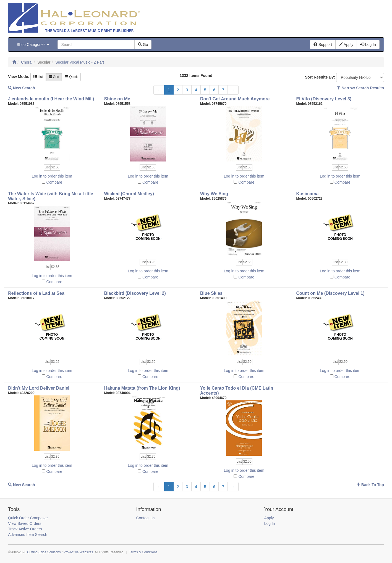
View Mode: (19, 77)
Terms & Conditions (143, 552)
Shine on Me (117, 99)
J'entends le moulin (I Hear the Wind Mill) (51, 99)
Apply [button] (346, 45)
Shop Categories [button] (33, 45)
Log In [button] (368, 45)
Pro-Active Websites (78, 552)
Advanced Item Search (28, 535)
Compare (54, 182)
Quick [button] (71, 77)
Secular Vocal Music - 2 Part (80, 62)
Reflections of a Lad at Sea (36, 293)
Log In (270, 523)
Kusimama (307, 194)
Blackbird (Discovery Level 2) (135, 293)
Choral (27, 62)
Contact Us (146, 518)
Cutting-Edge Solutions (44, 552)
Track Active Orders (25, 529)
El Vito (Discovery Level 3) (324, 99)
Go (143, 45)
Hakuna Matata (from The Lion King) (142, 388)
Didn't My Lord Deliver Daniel (39, 388)
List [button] (38, 77)
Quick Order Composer (28, 518)
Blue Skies (211, 293)
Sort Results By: (320, 77)
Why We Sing (214, 194)
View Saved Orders (25, 523)
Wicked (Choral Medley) (129, 194)
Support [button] (323, 45)
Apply (269, 518)
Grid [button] (54, 77)
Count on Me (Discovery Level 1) (330, 293)
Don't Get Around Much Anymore (235, 99)
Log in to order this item (52, 176)
